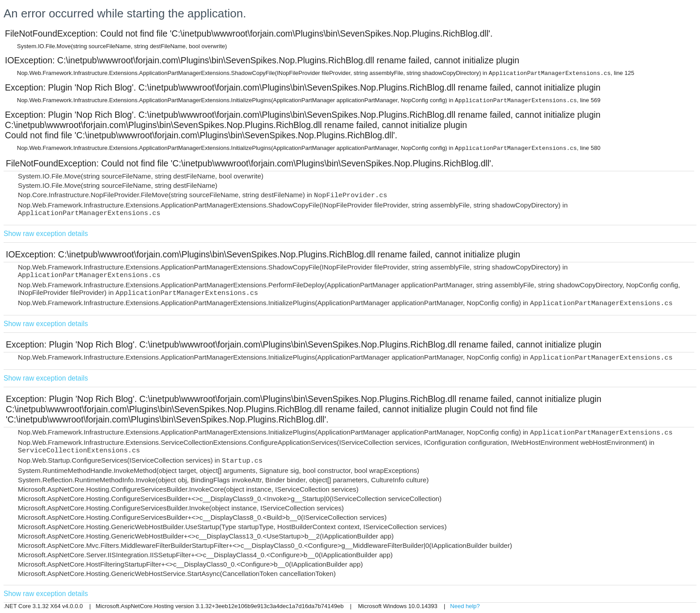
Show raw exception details (46, 234)
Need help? (465, 606)
